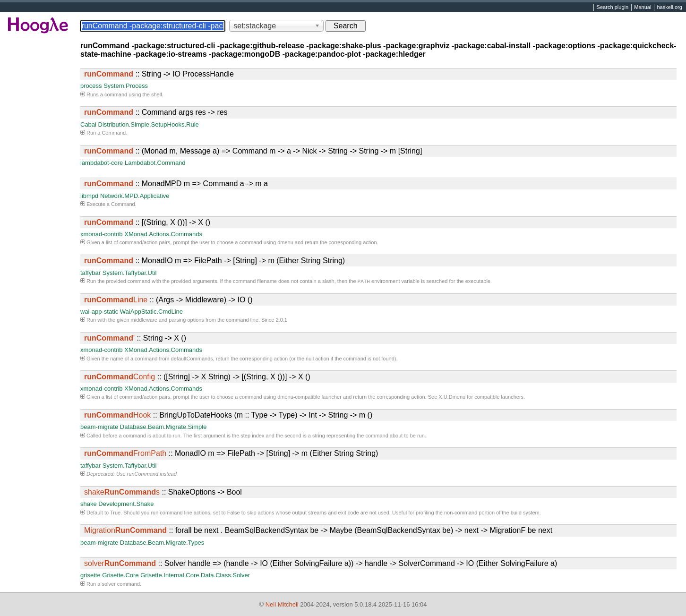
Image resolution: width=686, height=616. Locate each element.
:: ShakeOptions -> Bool (163, 493)
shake (89, 505)
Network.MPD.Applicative (135, 196)
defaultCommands (192, 359)
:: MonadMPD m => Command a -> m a (176, 184)
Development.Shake (126, 505)
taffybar (90, 273)
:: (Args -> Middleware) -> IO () (168, 301)
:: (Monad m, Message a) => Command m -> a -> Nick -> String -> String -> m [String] (253, 151)
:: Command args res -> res (156, 112)
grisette (90, 576)
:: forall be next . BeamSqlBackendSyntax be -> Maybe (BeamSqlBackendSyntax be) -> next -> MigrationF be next (318, 531)
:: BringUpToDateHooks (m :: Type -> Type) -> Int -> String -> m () (228, 416)
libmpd (89, 196)
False (234, 513)
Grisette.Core (120, 576)
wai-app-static (99, 312)
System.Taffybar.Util (130, 273)
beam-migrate (99, 428)
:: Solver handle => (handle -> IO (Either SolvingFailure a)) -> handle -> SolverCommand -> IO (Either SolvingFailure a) (321, 564)
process (91, 86)
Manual (643, 8)
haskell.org (669, 8)
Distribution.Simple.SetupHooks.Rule (149, 124)
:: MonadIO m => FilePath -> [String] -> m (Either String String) (214, 261)
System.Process (126, 86)
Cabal (88, 124)
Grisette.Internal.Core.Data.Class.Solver (195, 576)
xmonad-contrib (102, 234)
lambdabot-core (102, 163)
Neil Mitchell (282, 604)
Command (114, 133)
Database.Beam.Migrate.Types (162, 543)
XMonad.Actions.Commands (163, 234)
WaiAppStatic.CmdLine (151, 312)
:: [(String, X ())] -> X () (147, 222)
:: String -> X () (135, 339)
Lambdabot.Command (155, 163)
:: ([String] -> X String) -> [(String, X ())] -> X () (197, 378)
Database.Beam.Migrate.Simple (163, 428)
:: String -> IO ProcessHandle (159, 74)
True (115, 513)
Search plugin (613, 8)
